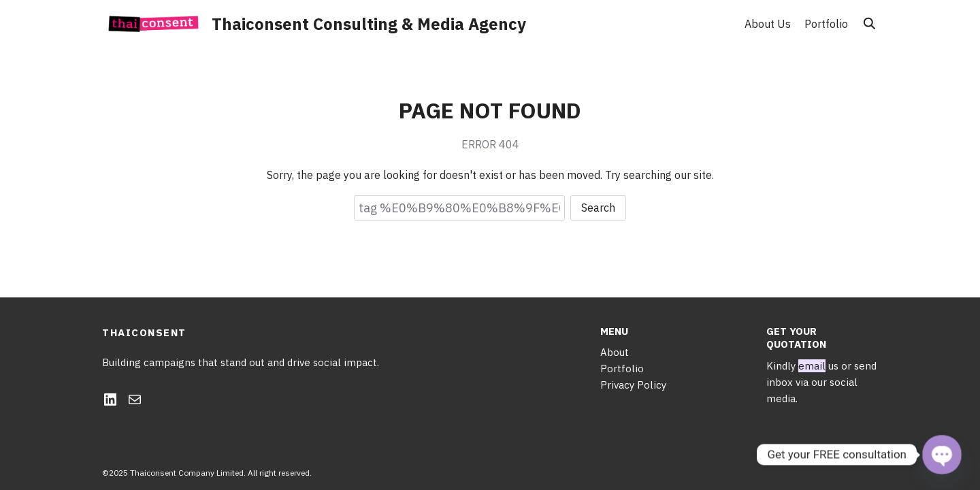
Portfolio (826, 24)
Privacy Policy (633, 385)
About (615, 352)
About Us (768, 24)
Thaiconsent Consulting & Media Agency (369, 24)
